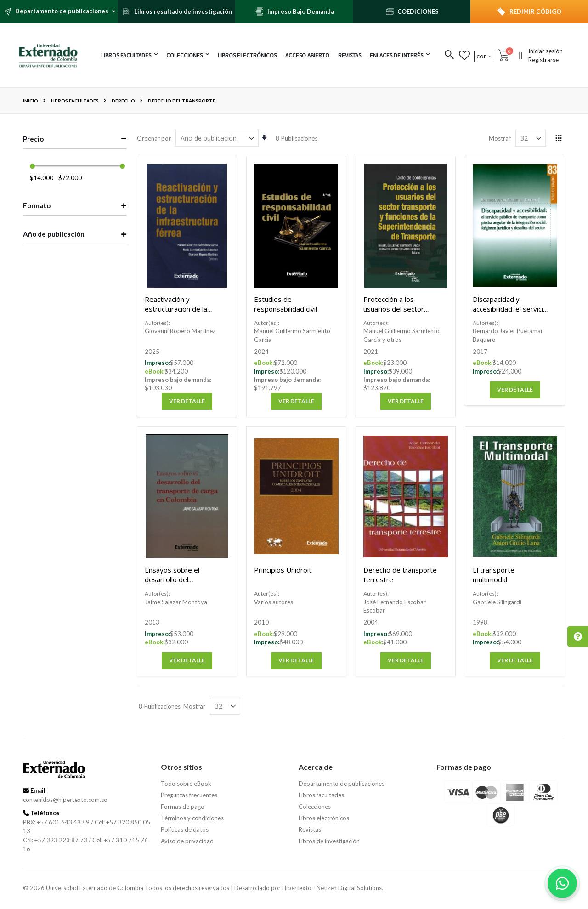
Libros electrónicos (324, 818)
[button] (449, 55)
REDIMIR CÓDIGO (535, 11)
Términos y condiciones (192, 818)
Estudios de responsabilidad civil (286, 304)
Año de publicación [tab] (54, 234)
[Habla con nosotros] (562, 883)
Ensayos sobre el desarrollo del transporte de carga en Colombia (181, 584)
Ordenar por (154, 138)
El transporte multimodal (494, 575)
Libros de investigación (329, 841)
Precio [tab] (33, 139)
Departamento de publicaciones (342, 784)
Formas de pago (183, 807)
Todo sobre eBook (186, 784)
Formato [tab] (37, 205)
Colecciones (315, 807)
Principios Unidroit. (283, 570)
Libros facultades (75, 101)
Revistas (310, 829)
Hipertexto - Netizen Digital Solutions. (333, 888)
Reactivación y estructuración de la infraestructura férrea (179, 309)
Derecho (123, 101)
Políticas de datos (185, 829)
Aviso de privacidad (187, 841)
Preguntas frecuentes (189, 795)
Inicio (31, 101)
